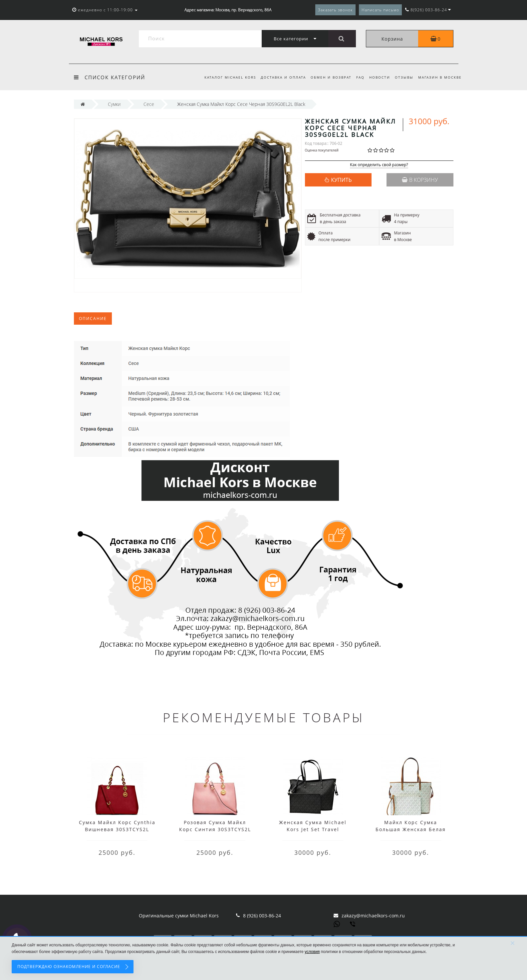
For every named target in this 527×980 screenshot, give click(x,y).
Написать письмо (380, 10)
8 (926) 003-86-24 (262, 916)
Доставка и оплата (278, 77)
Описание (93, 319)
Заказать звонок (335, 10)
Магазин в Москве (440, 77)
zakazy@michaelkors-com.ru (373, 916)
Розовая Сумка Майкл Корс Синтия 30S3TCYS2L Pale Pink (215, 829)
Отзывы (403, 77)
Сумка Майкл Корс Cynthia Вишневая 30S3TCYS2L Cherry (117, 829)
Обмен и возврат (327, 77)
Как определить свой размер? (379, 165)
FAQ (357, 77)
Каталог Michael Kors (224, 77)
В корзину (420, 180)
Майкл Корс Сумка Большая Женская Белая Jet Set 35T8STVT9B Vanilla (411, 829)
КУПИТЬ (341, 180)
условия (312, 952)
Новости (378, 77)
